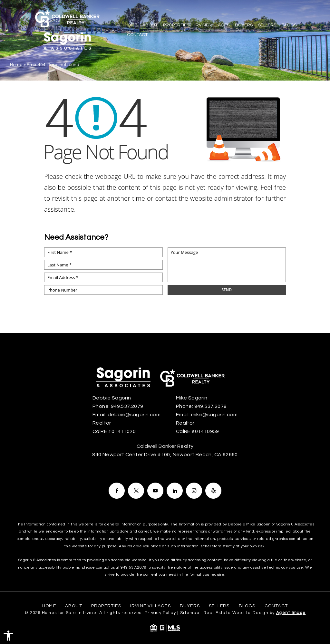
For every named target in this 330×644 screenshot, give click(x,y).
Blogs (289, 25)
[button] (8, 636)
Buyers (244, 25)
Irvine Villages (212, 25)
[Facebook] (117, 491)
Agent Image (291, 613)
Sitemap (190, 613)
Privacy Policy (160, 613)
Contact (137, 35)
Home (131, 25)
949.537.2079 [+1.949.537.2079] (127, 406)
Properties (176, 25)
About (150, 25)
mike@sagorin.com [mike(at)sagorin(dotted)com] (214, 415)
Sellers (267, 25)
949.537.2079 (133, 567)
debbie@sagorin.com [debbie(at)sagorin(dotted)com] (134, 415)
